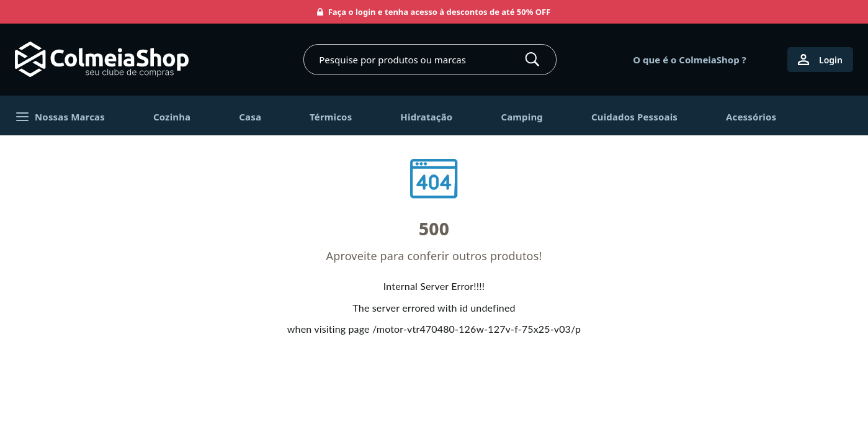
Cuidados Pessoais (634, 117)
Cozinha (172, 117)
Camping (522, 117)
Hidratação (426, 117)
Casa (250, 117)
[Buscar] (532, 60)
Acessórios (751, 117)
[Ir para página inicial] (102, 60)
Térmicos (331, 117)
